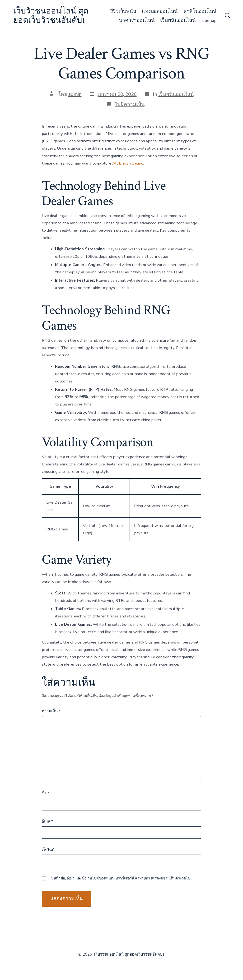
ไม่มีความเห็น (130, 104)
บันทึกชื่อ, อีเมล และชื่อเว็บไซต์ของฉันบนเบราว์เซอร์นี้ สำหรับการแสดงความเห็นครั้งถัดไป (121, 878)
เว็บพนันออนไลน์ (178, 20)
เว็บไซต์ (48, 850)
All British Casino (128, 163)
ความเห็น (51, 711)
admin (75, 94)
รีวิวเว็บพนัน (123, 11)
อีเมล (47, 821)
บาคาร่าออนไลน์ (137, 20)
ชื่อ (46, 793)
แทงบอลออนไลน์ (160, 11)
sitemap (209, 20)
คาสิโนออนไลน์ (200, 11)
